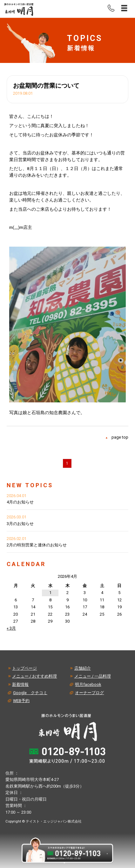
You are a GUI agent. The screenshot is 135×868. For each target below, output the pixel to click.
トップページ (24, 668)
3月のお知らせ (20, 524)
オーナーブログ (89, 693)
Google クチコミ (30, 693)
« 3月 (11, 628)
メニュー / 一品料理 (93, 676)
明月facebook (88, 684)
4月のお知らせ (20, 502)
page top (120, 437)
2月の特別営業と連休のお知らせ (37, 545)
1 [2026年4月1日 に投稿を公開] (50, 593)
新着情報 (20, 684)
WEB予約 (21, 701)
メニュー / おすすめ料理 (34, 676)
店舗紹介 (83, 668)
